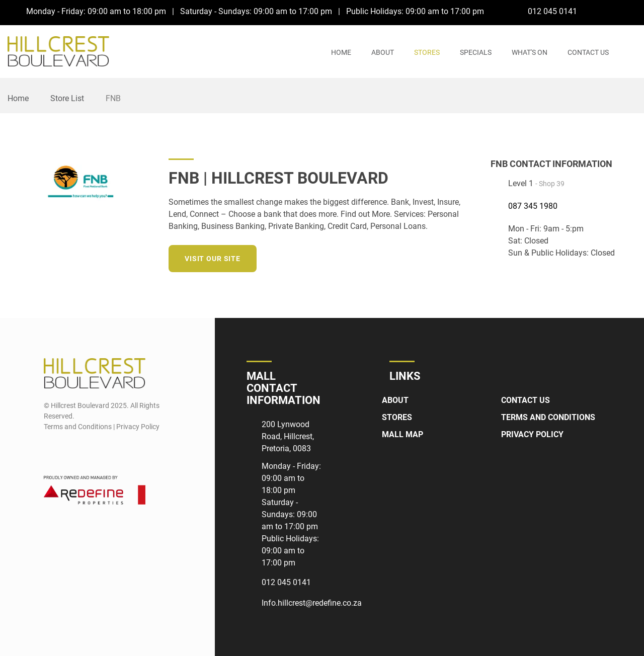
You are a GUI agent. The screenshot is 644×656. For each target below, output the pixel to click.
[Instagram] (630, 11)
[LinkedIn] (450, 257)
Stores (427, 52)
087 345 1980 (533, 206)
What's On (530, 52)
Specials (476, 52)
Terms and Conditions (548, 417)
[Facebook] (611, 11)
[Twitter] (431, 257)
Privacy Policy (532, 434)
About (383, 52)
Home (341, 52)
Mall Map (403, 434)
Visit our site (213, 259)
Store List (67, 98)
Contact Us (588, 52)
